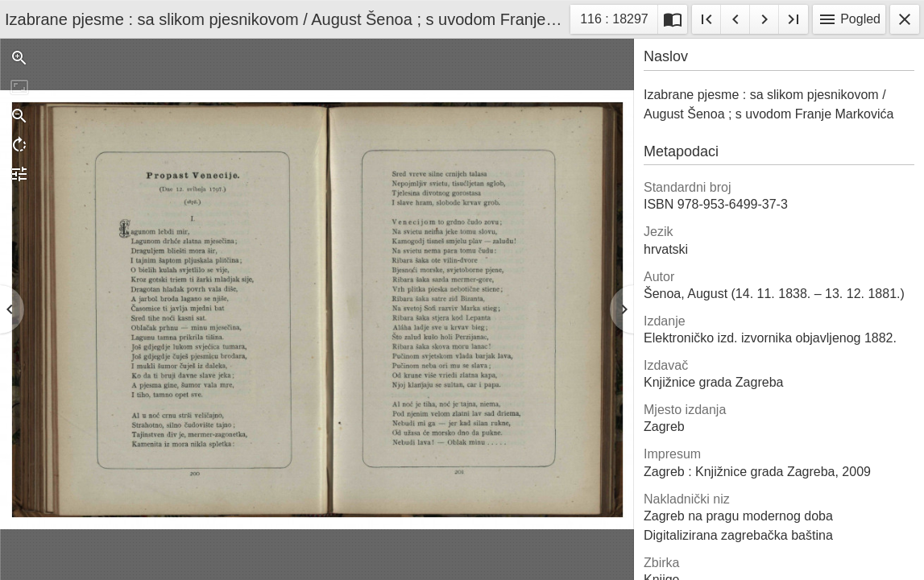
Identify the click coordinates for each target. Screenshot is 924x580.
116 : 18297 (614, 21)
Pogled (849, 19)
